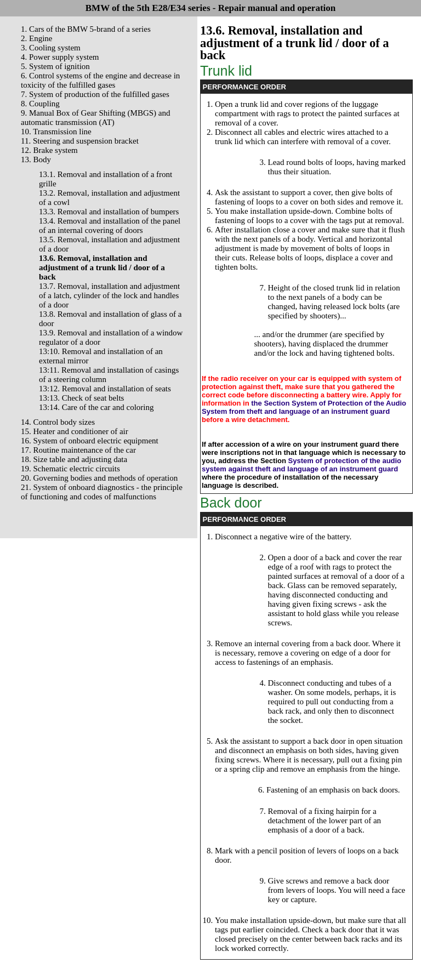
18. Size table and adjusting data (74, 459)
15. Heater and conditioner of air (75, 431)
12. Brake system (49, 150)
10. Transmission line (56, 132)
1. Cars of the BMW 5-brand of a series (86, 29)
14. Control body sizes (58, 422)
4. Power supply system (60, 57)
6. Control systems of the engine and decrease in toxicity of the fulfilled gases (100, 80)
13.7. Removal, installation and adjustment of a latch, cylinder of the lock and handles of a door (109, 295)
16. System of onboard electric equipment (90, 441)
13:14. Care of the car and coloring (96, 407)
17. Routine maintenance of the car (78, 450)
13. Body (36, 159)
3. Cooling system (51, 48)
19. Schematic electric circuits (70, 469)
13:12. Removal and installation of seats (105, 389)
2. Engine (37, 38)
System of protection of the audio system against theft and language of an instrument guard (301, 465)
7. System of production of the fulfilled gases (95, 94)
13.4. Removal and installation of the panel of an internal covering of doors (110, 226)
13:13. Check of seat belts (81, 398)
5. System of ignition (55, 66)
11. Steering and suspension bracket (80, 141)
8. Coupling (40, 104)
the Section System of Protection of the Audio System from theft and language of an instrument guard (304, 407)
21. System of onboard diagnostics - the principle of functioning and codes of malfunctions (102, 492)
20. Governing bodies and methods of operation (99, 478)
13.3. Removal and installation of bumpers (109, 212)
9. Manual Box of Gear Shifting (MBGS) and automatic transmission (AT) (95, 118)
